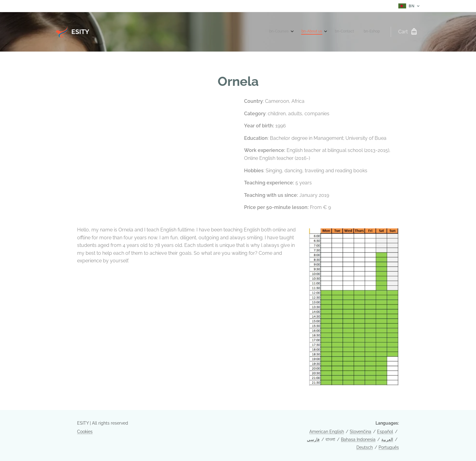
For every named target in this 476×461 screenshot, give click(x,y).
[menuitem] (348, 32)
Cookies (85, 432)
